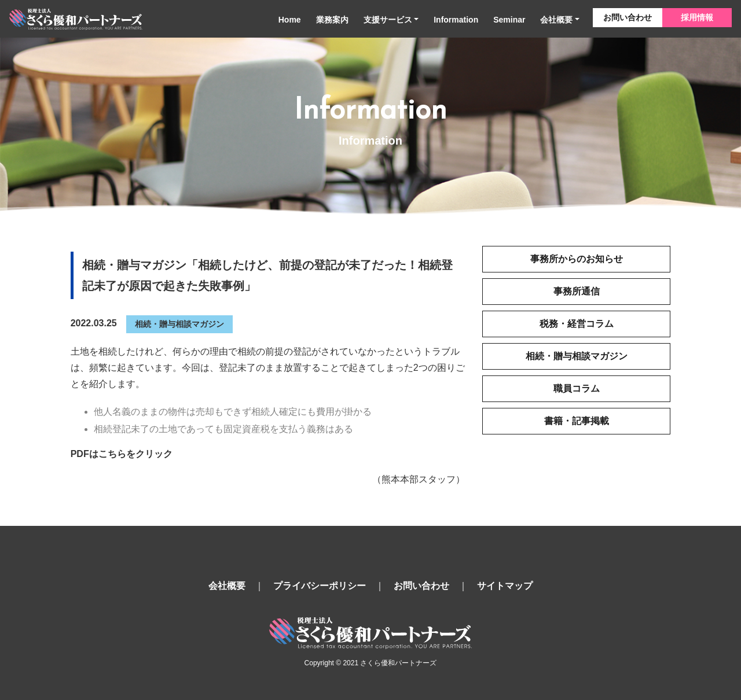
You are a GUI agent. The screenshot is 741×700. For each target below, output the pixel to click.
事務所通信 (577, 291)
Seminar (509, 20)
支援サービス (388, 20)
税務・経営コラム (577, 324)
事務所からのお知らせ (577, 259)
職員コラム (577, 388)
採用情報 (697, 17)
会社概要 (556, 20)
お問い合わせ (628, 17)
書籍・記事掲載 (577, 421)
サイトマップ (505, 586)
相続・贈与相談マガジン (179, 324)
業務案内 (332, 20)
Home (290, 20)
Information (456, 20)
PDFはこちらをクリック (122, 454)
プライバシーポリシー (320, 586)
